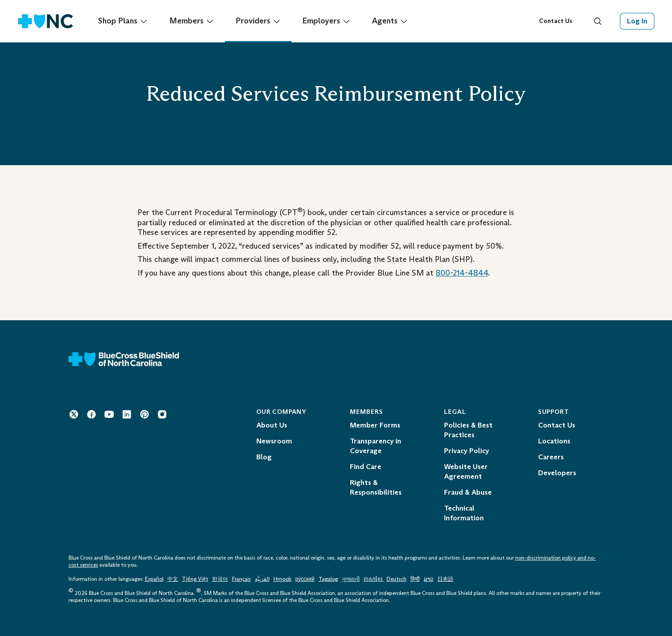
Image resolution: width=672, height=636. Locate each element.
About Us (272, 425)
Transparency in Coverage (376, 446)
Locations (554, 441)
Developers (557, 473)
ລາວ (429, 579)
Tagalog (328, 579)
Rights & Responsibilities (376, 487)
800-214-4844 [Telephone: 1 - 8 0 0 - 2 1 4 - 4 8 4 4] (462, 273)
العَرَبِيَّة (262, 579)
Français (241, 579)
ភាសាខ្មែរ (374, 579)
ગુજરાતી (351, 579)
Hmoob (283, 579)
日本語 (445, 579)
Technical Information (464, 513)
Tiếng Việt (195, 579)
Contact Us (556, 21)
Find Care (366, 467)
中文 (173, 579)
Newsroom (274, 441)
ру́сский (305, 579)
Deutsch (397, 579)
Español (154, 579)
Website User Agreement (466, 471)
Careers (551, 457)
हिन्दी (415, 579)
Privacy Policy (467, 451)
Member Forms (375, 425)
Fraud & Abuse (468, 492)
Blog (264, 457)
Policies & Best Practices (468, 430)
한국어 (220, 579)
